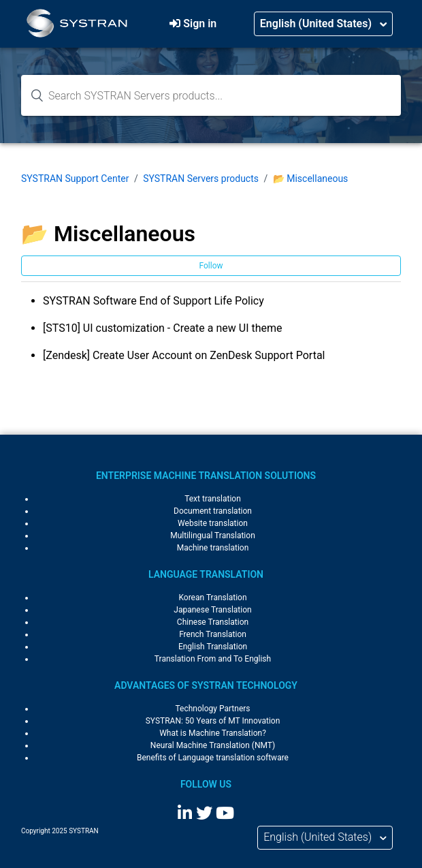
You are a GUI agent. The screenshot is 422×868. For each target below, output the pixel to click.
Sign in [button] (200, 24)
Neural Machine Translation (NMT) (213, 745)
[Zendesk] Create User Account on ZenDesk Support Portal (184, 355)
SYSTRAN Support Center (75, 179)
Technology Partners (212, 709)
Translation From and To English (213, 659)
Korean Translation (212, 598)
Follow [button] (211, 266)
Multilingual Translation (213, 536)
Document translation (213, 511)
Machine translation (213, 548)
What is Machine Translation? (213, 733)
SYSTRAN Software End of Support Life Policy (153, 301)
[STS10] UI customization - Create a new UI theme (163, 328)
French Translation (213, 634)
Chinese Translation (213, 622)
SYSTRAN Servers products (201, 179)
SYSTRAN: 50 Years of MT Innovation (213, 721)
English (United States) (317, 24)
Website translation (213, 523)
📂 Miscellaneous (311, 179)
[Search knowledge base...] (211, 95)
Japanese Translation (212, 610)
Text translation (213, 499)
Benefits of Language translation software (213, 758)
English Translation (213, 647)
